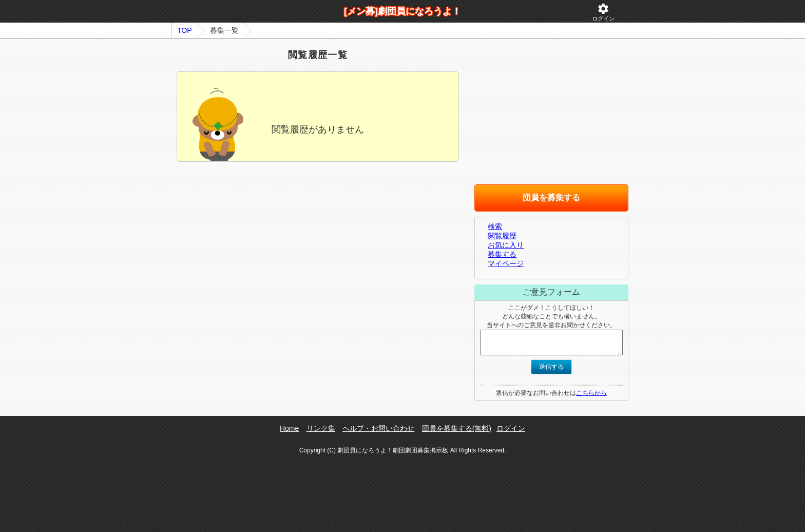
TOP (185, 30)
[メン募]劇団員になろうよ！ (402, 11)
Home (289, 428)
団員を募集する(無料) (457, 428)
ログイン (603, 12)
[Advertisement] (318, 259)
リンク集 (321, 428)
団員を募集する (551, 197)
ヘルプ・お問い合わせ (378, 428)
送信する (551, 367)
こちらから (591, 393)
